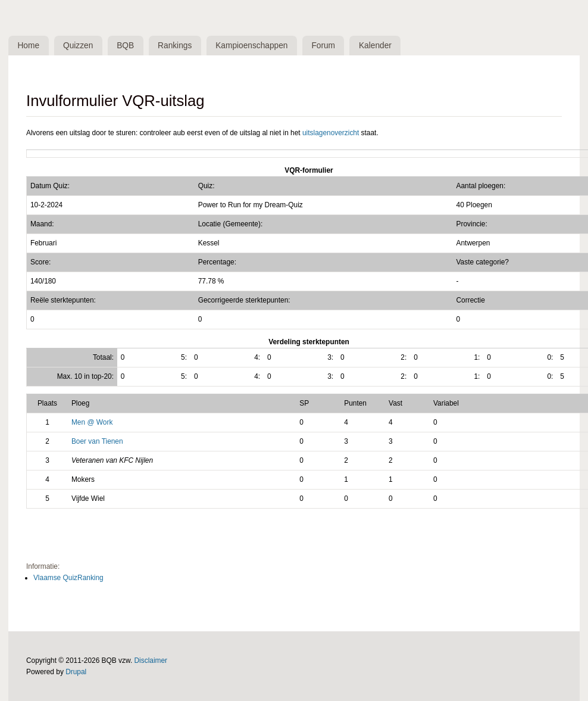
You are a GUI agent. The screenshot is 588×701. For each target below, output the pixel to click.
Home (29, 46)
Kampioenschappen (258, 46)
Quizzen (81, 46)
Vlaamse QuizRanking (68, 578)
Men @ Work (92, 423)
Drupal (76, 672)
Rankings (180, 46)
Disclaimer (151, 661)
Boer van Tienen (97, 442)
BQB (129, 46)
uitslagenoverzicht (331, 133)
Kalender (385, 46)
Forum (331, 46)
